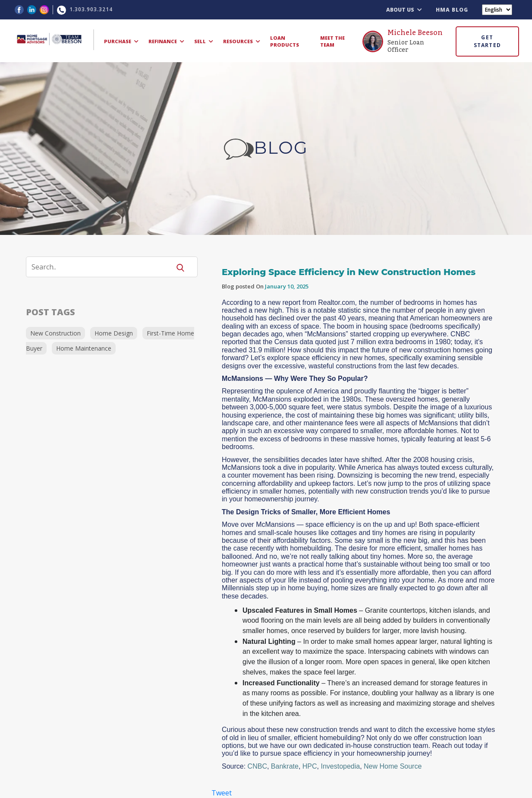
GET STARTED (487, 41)
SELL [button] (204, 41)
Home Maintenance (84, 348)
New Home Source (393, 766)
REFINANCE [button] (166, 41)
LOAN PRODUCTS (285, 41)
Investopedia (340, 766)
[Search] (104, 267)
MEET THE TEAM (332, 41)
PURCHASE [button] (121, 41)
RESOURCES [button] (242, 41)
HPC (310, 766)
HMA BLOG (452, 10)
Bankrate (285, 766)
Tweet (222, 793)
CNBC (257, 766)
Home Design (114, 333)
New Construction (55, 333)
